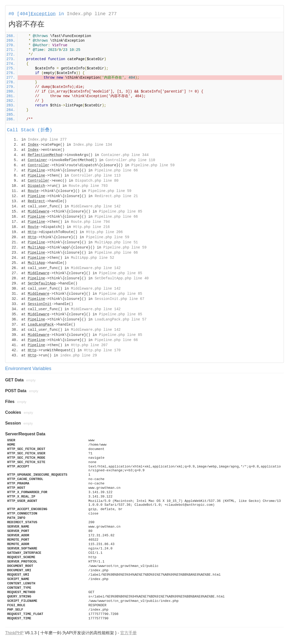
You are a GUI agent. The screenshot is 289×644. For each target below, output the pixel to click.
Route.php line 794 (90, 222)
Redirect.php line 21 (116, 196)
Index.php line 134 (93, 145)
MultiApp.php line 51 (116, 242)
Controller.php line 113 (96, 176)
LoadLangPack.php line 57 (121, 319)
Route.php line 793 (88, 186)
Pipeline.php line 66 (116, 170)
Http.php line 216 (92, 227)
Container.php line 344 (125, 155)
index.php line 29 (78, 355)
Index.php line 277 (92, 14)
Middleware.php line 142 (96, 206)
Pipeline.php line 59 (153, 165)
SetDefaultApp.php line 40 (122, 278)
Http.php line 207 (89, 345)
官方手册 (128, 633)
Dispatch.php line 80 (97, 181)
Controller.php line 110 (130, 160)
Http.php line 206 (104, 232)
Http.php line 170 (102, 350)
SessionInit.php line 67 (120, 299)
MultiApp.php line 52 (92, 258)
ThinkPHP (14, 633)
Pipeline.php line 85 (120, 211)
